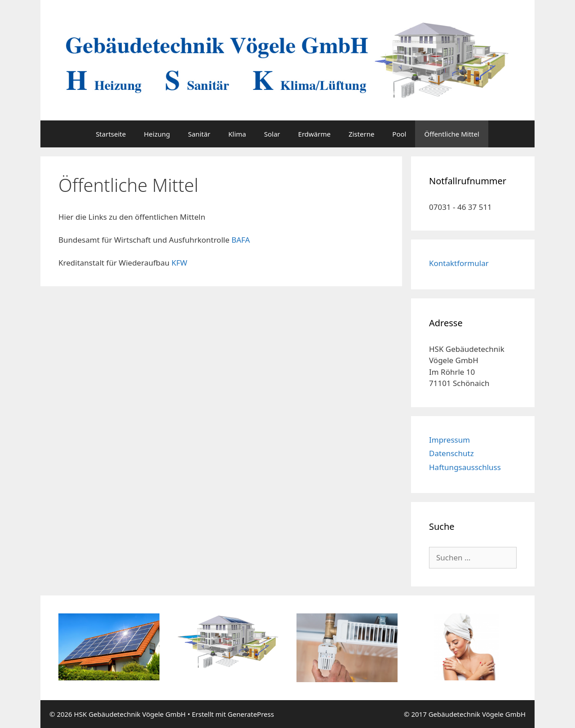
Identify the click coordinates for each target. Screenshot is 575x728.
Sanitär (199, 134)
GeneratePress (251, 714)
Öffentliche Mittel (451, 134)
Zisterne (361, 134)
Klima (237, 134)
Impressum (449, 440)
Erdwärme (314, 134)
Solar (272, 134)
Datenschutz (451, 453)
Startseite (111, 134)
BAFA (241, 240)
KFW (179, 263)
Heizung (157, 134)
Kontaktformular (459, 263)
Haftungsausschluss (465, 467)
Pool (399, 134)
